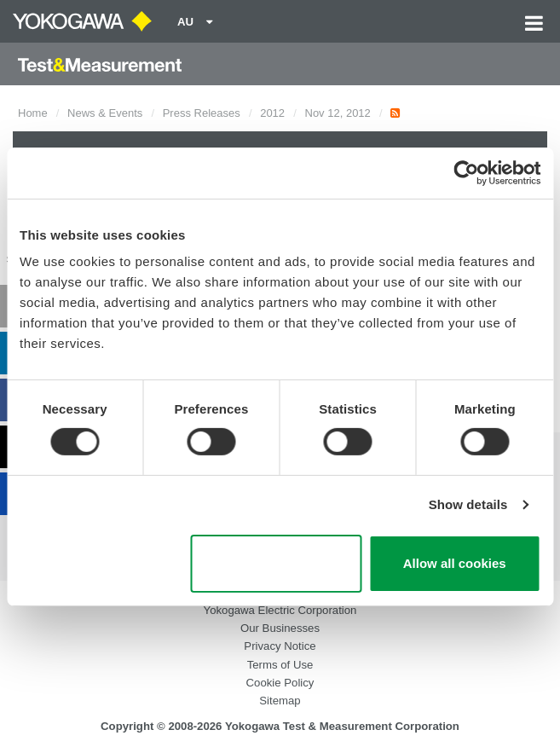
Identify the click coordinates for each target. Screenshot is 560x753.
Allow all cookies (455, 563)
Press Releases (202, 113)
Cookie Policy (280, 683)
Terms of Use (280, 665)
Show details (468, 504)
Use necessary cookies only (277, 564)
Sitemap (280, 701)
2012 (272, 113)
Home (33, 113)
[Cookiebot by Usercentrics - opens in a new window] (466, 172)
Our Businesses (280, 628)
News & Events (105, 113)
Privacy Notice (280, 646)
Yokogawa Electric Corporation (280, 610)
